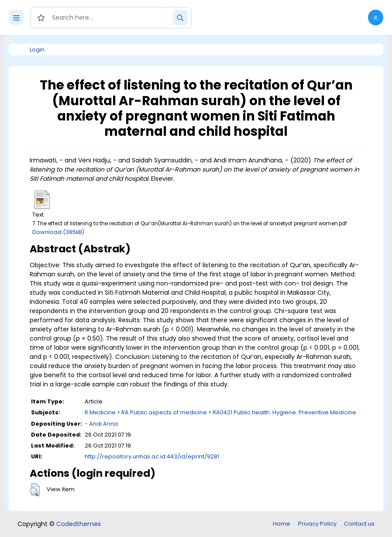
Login (37, 50)
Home (282, 524)
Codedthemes (79, 524)
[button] (376, 17)
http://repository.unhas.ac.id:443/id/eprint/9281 (152, 456)
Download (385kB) (58, 232)
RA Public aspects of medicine (164, 412)
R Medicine (100, 412)
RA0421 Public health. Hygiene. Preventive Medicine (284, 412)
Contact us (359, 524)
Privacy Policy (317, 524)
